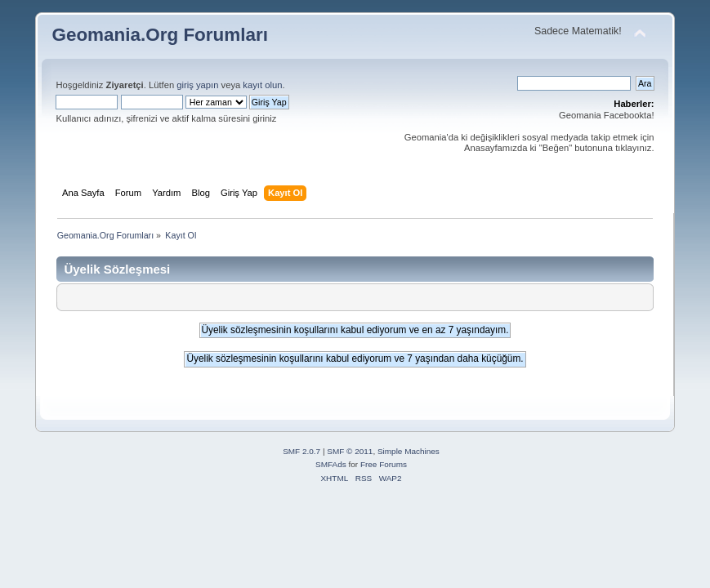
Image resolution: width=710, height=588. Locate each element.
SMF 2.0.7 (301, 451)
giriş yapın (197, 85)
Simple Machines (409, 451)
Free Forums (384, 464)
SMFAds (331, 464)
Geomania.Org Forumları (160, 35)
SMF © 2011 (350, 451)
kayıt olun (262, 85)
